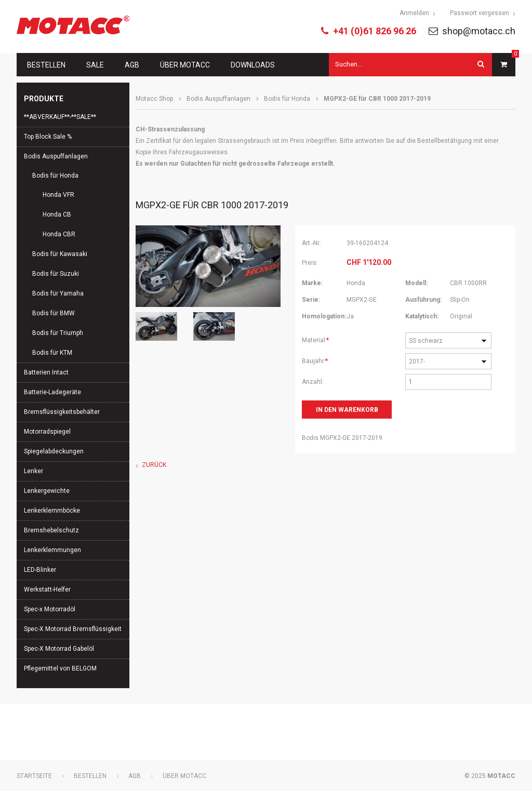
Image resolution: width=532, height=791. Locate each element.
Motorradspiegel (47, 432)
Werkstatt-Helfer (47, 589)
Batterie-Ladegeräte (52, 392)
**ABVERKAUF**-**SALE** (60, 117)
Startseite (34, 776)
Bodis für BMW (54, 313)
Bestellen (46, 65)
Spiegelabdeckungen (54, 451)
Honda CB (57, 214)
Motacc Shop (154, 99)
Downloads (253, 65)
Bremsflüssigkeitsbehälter (62, 412)
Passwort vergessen (480, 13)
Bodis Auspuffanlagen (218, 99)
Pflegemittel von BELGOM (60, 668)
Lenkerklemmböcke (52, 511)
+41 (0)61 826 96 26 (375, 31)
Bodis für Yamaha (58, 293)
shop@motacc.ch (479, 31)
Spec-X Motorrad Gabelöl (59, 649)
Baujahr (316, 360)
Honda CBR (59, 234)
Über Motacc (185, 65)
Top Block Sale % (48, 137)
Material (316, 339)
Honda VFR (58, 195)
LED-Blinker (40, 570)
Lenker (34, 471)
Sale (95, 65)
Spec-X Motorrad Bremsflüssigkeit (73, 629)
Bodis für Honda (287, 99)
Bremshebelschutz (51, 530)
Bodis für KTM (52, 353)
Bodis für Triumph (58, 333)
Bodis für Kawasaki (60, 254)
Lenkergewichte (47, 491)
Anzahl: (313, 382)
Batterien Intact (46, 372)
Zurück (154, 465)
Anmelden (414, 13)
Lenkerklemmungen (52, 550)
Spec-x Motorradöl (50, 609)
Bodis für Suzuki (56, 274)
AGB (132, 65)
